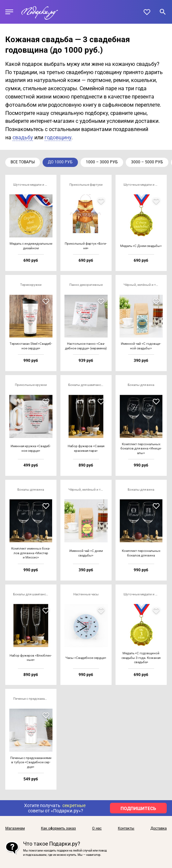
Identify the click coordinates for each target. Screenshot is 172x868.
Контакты (126, 828)
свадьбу (23, 137)
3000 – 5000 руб (147, 162)
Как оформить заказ (58, 828)
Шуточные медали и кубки (33, 185)
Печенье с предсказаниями (33, 699)
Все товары (23, 162)
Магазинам (15, 828)
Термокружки (31, 285)
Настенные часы (86, 594)
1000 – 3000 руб (102, 162)
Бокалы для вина (141, 385)
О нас (97, 828)
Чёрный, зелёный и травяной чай (143, 285)
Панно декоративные (86, 285)
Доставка (159, 828)
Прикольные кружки (31, 385)
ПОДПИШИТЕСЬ (138, 808)
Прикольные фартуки (86, 185)
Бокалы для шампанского (88, 385)
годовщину (58, 137)
